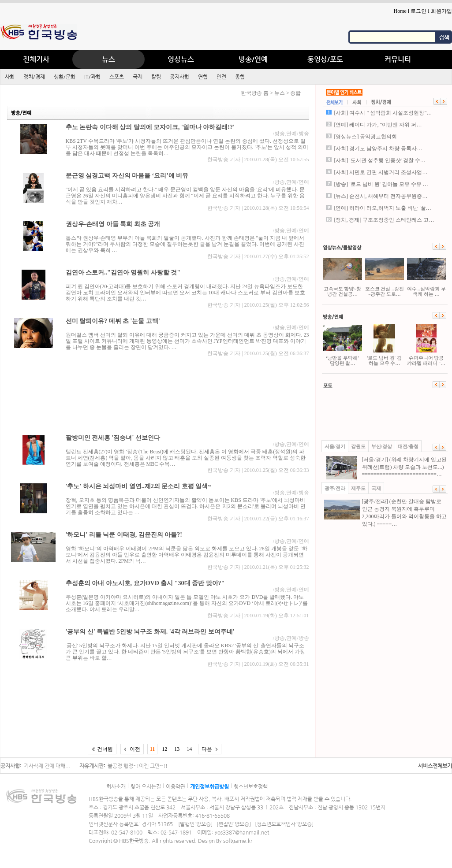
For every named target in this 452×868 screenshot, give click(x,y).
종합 (240, 77)
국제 (138, 77)
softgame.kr (238, 841)
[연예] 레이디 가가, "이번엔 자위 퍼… (378, 125)
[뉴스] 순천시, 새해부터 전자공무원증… (381, 196)
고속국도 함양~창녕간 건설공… (343, 276)
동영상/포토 (325, 59)
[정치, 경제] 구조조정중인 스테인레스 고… (384, 220)
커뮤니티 (398, 59)
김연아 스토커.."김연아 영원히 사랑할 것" (123, 273)
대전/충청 (408, 446)
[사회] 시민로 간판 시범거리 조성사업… (381, 172)
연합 (203, 77)
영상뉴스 (181, 59)
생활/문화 (65, 77)
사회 (10, 77)
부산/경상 (382, 446)
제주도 (358, 488)
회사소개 (116, 786)
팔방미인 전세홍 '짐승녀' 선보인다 (113, 438)
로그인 (418, 11)
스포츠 (117, 77)
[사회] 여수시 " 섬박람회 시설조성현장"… (383, 113)
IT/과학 (92, 77)
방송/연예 (253, 59)
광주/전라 (335, 488)
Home (400, 11)
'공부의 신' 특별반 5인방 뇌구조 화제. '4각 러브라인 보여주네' (150, 632)
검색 (444, 37)
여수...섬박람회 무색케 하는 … (426, 276)
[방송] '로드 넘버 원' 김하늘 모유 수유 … (381, 184)
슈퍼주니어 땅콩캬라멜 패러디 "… (426, 345)
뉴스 (108, 59)
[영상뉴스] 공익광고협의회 (366, 137)
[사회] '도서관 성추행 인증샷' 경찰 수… (380, 160)
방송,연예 (286, 134)
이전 (135, 749)
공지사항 (179, 77)
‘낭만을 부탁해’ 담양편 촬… (343, 345)
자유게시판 (92, 766)
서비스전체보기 (435, 766)
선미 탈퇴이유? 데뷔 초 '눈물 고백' (113, 321)
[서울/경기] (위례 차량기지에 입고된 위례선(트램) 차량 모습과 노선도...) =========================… (385, 467)
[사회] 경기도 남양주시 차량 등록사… (378, 148)
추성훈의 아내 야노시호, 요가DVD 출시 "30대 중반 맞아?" (145, 583)
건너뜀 (105, 749)
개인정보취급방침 (209, 786)
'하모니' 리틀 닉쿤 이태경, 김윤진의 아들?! (124, 535)
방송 (304, 134)
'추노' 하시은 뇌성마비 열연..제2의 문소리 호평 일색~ (138, 486)
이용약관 (176, 786)
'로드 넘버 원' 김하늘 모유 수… (385, 345)
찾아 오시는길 (146, 786)
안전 (221, 77)
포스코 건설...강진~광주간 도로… (385, 276)
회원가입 (441, 11)
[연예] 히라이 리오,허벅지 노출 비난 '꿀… (383, 208)
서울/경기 (335, 446)
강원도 (358, 446)
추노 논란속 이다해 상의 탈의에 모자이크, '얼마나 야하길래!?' (150, 127)
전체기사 (36, 59)
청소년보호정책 (251, 786)
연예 (304, 182)
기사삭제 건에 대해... (47, 766)
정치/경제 (34, 77)
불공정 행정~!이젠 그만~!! (138, 766)
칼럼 (156, 77)
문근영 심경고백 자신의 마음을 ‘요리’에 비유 (127, 176)
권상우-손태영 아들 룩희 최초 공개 (113, 224)
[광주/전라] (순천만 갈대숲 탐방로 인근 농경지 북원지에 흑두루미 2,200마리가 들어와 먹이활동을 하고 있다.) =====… (385, 512)
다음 (207, 749)
